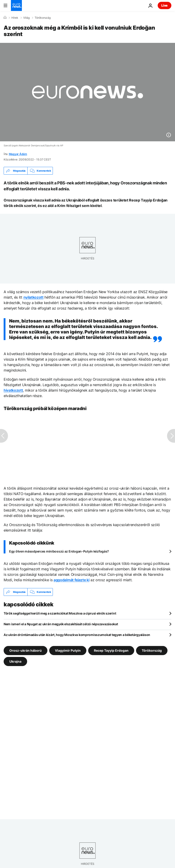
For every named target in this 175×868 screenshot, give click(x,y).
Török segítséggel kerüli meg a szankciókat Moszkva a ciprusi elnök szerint (60, 613)
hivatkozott (13, 390)
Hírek (15, 18)
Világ (26, 18)
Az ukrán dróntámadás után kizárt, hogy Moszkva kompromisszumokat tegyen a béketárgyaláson (77, 635)
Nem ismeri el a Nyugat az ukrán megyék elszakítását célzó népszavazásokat (61, 624)
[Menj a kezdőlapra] (16, 5)
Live (165, 5)
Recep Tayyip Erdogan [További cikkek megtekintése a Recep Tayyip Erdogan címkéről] (111, 650)
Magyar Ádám (18, 154)
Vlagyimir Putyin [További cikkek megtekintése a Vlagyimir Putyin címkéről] (68, 650)
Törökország (43, 18)
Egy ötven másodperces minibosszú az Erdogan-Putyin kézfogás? (59, 551)
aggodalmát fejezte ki (71, 580)
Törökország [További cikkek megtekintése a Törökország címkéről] (152, 650)
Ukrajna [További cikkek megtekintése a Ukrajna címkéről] (15, 661)
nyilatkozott (33, 297)
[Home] (5, 18)
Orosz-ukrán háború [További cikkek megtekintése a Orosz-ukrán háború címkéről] (26, 650)
